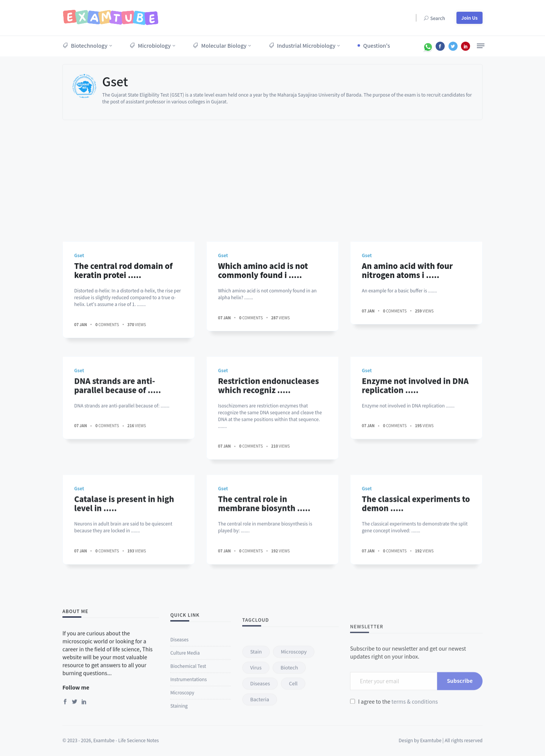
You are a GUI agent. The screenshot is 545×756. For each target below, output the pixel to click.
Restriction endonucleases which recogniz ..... (269, 440)
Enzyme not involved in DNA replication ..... (415, 440)
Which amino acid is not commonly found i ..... (263, 270)
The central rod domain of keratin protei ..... (123, 270)
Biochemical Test (188, 737)
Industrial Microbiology (302, 45)
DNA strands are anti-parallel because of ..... (118, 440)
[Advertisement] (272, 177)
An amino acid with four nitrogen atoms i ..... (407, 270)
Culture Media (185, 724)
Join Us (469, 18)
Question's (377, 45)
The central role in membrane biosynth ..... (264, 551)
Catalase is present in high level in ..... (124, 551)
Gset (115, 81)
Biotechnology (85, 45)
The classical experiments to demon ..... (416, 551)
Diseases (179, 711)
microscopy (294, 727)
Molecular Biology (220, 45)
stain (256, 727)
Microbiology (150, 45)
